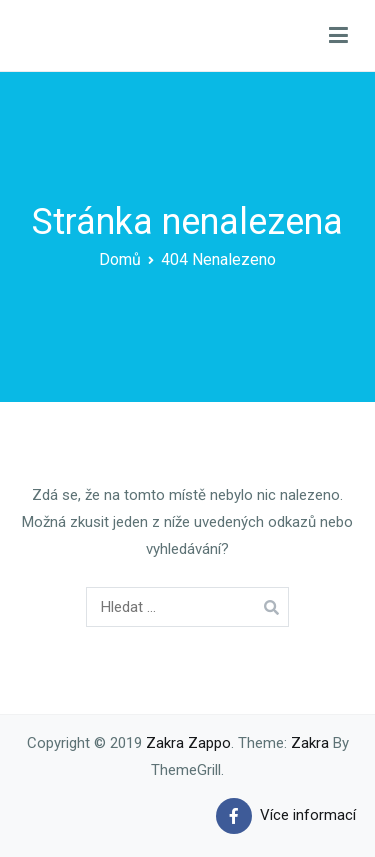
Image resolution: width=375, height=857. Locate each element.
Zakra (310, 743)
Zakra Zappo (188, 743)
